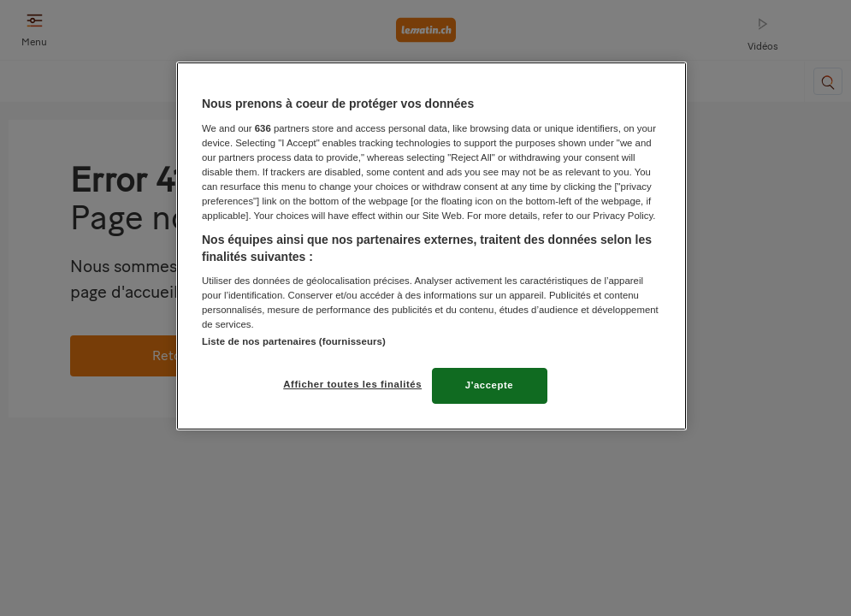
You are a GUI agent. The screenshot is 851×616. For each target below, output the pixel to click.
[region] (431, 246)
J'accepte (490, 385)
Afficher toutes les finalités (352, 384)
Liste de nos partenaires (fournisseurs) (294, 341)
